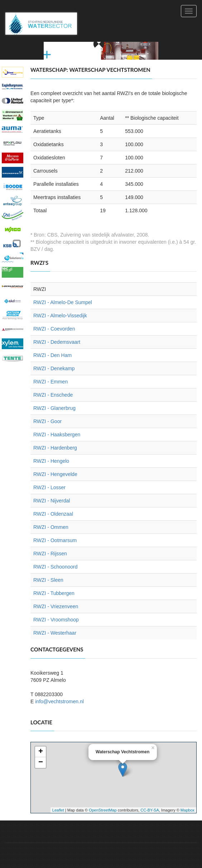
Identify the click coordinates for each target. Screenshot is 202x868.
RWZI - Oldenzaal (53, 514)
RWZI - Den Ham (52, 355)
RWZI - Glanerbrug (54, 408)
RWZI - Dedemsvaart (57, 342)
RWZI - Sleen (48, 580)
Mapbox (187, 810)
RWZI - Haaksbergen (57, 435)
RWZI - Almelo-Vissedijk (60, 316)
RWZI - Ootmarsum (55, 540)
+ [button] (41, 752)
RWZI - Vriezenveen (56, 606)
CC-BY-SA (150, 810)
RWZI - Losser (49, 487)
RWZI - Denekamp (54, 368)
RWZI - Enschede (53, 395)
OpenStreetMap (103, 810)
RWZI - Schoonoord (55, 567)
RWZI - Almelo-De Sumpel (63, 302)
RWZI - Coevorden (54, 329)
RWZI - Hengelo (51, 461)
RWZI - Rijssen (50, 554)
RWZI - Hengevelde (55, 474)
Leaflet (58, 810)
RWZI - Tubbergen (54, 593)
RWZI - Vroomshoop (56, 620)
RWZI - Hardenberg (55, 448)
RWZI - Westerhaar (55, 633)
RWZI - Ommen (51, 527)
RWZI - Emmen (50, 382)
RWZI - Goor (47, 421)
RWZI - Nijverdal (52, 501)
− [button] (41, 763)
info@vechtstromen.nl (59, 701)
